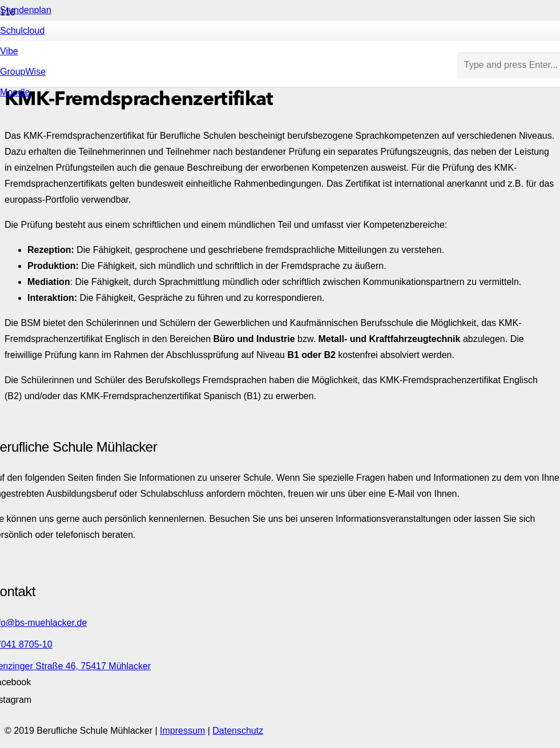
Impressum (182, 731)
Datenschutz (238, 731)
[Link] (228, 292)
